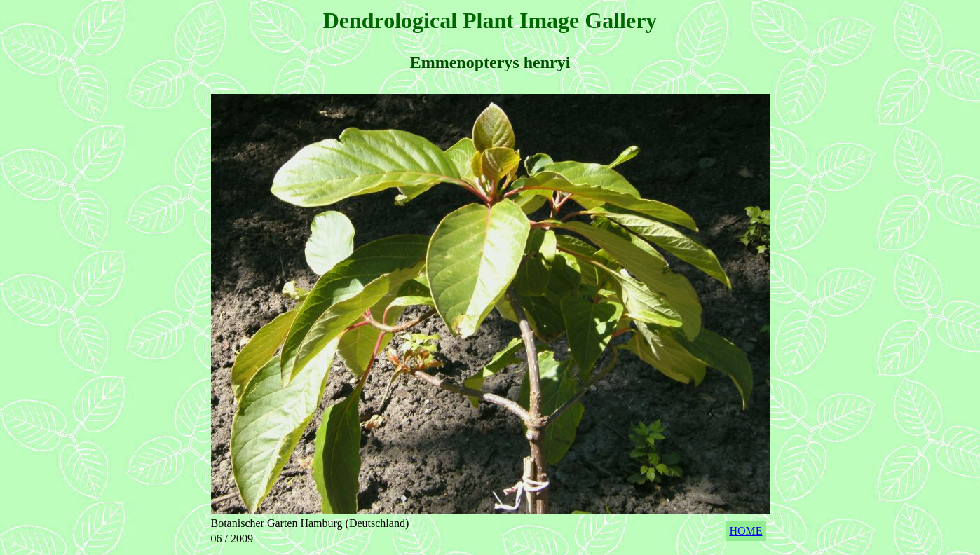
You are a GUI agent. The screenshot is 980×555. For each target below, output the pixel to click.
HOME (746, 531)
